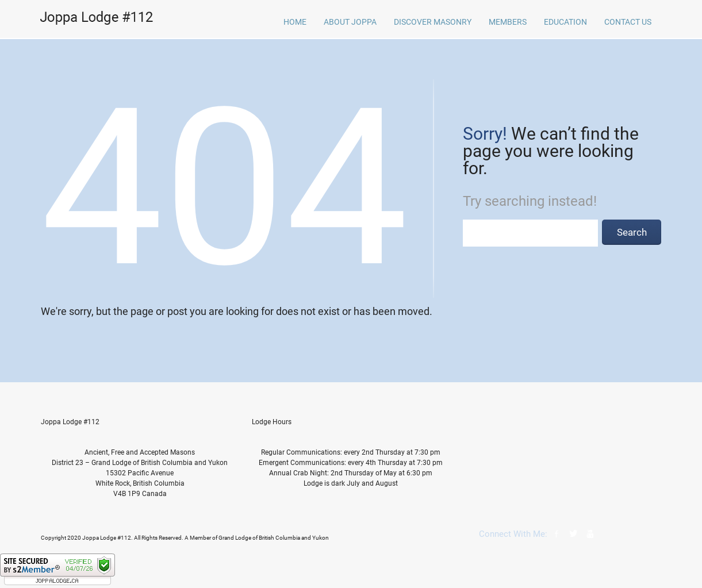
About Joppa (350, 22)
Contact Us (628, 22)
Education (565, 22)
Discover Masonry (433, 22)
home (295, 22)
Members (508, 22)
